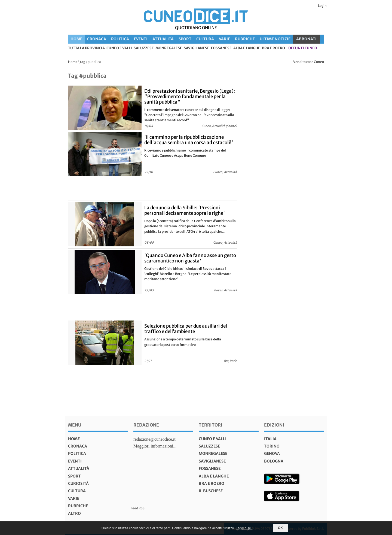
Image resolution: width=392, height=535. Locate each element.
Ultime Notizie (275, 39)
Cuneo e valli (119, 48)
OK (280, 528)
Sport (185, 39)
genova (272, 454)
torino (272, 446)
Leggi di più (244, 528)
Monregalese (169, 48)
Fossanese (221, 48)
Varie (224, 39)
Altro (74, 513)
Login (322, 6)
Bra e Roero (273, 48)
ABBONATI (306, 39)
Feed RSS (138, 508)
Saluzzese (144, 48)
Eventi (141, 39)
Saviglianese (197, 48)
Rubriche (245, 39)
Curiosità (78, 483)
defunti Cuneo (303, 48)
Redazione (146, 425)
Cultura (205, 39)
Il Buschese (211, 491)
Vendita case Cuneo (309, 62)
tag (83, 62)
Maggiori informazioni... (155, 446)
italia (270, 439)
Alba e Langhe (247, 48)
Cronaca (97, 39)
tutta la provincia (86, 48)
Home (76, 39)
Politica (120, 39)
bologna (274, 461)
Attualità (163, 39)
